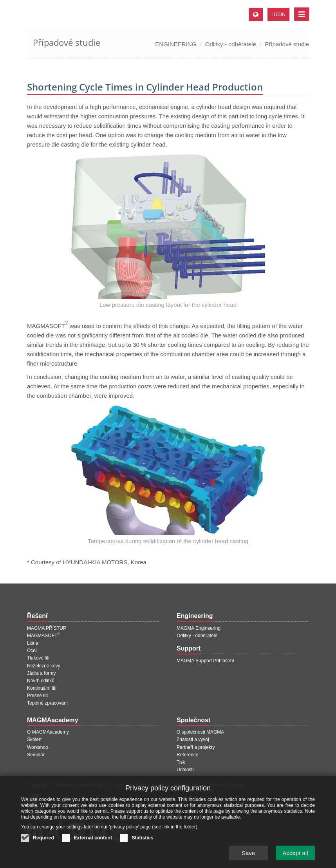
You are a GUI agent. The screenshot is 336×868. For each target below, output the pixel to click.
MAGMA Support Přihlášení (205, 661)
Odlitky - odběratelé (231, 44)
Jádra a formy (41, 673)
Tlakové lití (38, 658)
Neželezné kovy (44, 666)
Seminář (36, 755)
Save (248, 856)
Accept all (295, 856)
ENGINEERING (176, 44)
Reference (187, 755)
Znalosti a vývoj (193, 739)
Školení (35, 739)
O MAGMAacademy (48, 732)
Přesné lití (37, 696)
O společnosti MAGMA (200, 732)
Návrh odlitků (41, 681)
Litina (33, 643)
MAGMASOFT (43, 636)
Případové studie (287, 44)
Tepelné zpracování (47, 703)
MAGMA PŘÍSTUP (47, 628)
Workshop (38, 747)
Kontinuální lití (42, 688)
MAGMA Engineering (199, 628)
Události (185, 770)
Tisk (181, 762)
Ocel (32, 651)
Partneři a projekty (196, 747)
